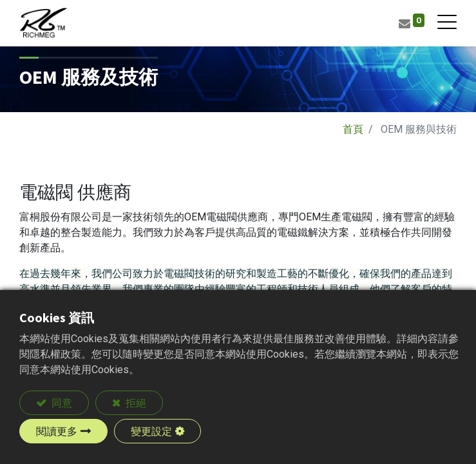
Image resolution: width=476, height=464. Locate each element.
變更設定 (151, 431)
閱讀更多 (57, 431)
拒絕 (135, 403)
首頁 (353, 129)
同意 (61, 403)
